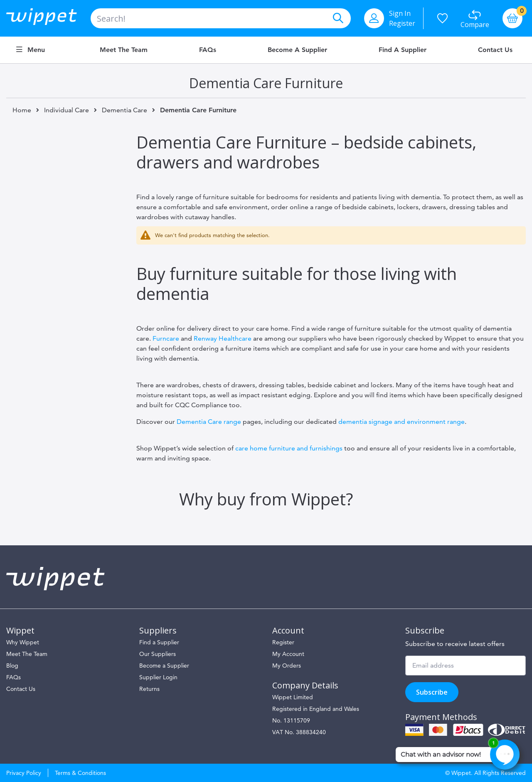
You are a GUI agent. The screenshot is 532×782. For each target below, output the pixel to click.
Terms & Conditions (80, 773)
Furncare (166, 338)
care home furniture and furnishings (289, 448)
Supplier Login (158, 677)
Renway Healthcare (223, 338)
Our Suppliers (158, 654)
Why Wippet (23, 642)
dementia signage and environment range (401, 422)
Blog (12, 666)
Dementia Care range (209, 422)
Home (22, 110)
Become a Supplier (297, 50)
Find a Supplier (403, 50)
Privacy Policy (24, 773)
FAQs (208, 50)
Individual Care (66, 110)
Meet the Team (124, 50)
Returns (149, 689)
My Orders (287, 666)
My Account (288, 654)
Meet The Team (27, 654)
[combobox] (221, 18)
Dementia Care (124, 110)
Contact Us (495, 50)
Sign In (400, 13)
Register (402, 23)
